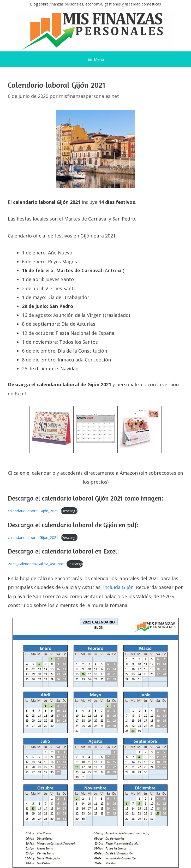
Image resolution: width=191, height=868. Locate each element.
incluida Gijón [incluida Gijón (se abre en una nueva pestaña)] (118, 587)
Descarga (69, 511)
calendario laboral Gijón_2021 (33, 511)
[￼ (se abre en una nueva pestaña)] (51, 443)
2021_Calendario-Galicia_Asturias (36, 564)
